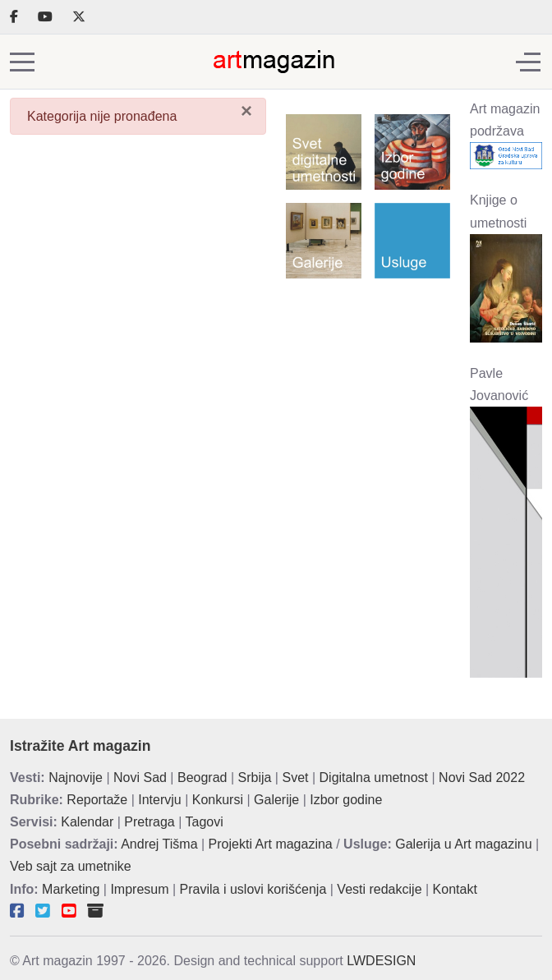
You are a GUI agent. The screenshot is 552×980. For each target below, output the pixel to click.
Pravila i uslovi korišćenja (253, 889)
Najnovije (76, 778)
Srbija (255, 778)
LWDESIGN (381, 961)
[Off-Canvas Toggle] (528, 62)
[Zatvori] (246, 111)
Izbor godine (346, 800)
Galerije (276, 800)
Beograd (202, 778)
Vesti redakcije (379, 889)
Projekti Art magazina (271, 844)
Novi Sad (140, 778)
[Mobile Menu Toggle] (22, 62)
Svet (295, 778)
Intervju (159, 800)
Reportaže (97, 800)
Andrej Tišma (159, 844)
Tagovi (205, 822)
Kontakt (455, 889)
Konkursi (218, 800)
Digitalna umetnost (374, 778)
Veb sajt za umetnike (71, 866)
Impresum (139, 889)
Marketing (71, 889)
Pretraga (149, 822)
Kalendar (87, 822)
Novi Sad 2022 (482, 778)
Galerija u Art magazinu (463, 844)
